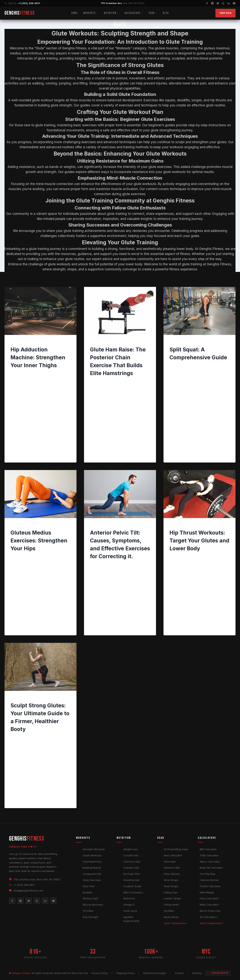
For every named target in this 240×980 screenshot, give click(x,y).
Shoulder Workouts (94, 849)
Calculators (134, 13)
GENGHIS (20, 13)
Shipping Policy (125, 973)
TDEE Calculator (209, 855)
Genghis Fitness (24, 374)
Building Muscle (92, 868)
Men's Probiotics (133, 892)
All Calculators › (209, 917)
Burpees (88, 892)
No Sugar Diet (131, 874)
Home (74, 13)
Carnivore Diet (132, 862)
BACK (93, 526)
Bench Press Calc (210, 911)
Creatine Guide (132, 886)
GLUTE (32, 343)
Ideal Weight (207, 892)
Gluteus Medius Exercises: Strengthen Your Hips (39, 541)
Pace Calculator (209, 898)
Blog (166, 13)
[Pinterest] (223, 3)
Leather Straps (172, 898)
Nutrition (111, 13)
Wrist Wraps (171, 880)
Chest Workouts (92, 855)
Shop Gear (225, 13)
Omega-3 (129, 905)
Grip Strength (90, 917)
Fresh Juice (130, 911)
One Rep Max (208, 874)
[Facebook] (207, 3)
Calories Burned (209, 880)
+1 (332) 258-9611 (29, 3)
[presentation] (40, 311)
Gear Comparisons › (176, 923)
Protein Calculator (210, 886)
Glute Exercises (92, 880)
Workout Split (90, 898)
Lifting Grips (171, 892)
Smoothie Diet (131, 880)
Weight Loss (130, 849)
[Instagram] (212, 3)
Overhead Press (92, 862)
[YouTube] (234, 3)
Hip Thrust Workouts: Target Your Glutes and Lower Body (199, 541)
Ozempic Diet (131, 868)
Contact (179, 973)
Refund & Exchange (155, 973)
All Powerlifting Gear (176, 849)
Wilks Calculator (209, 905)
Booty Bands (171, 917)
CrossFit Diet (131, 855)
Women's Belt (172, 868)
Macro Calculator (210, 862)
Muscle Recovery (93, 905)
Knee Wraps (171, 886)
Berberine (129, 898)
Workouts (91, 13)
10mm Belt (170, 862)
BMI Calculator (208, 849)
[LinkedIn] (229, 3)
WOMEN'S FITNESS (192, 526)
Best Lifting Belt (173, 855)
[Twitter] (218, 3)
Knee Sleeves (172, 874)
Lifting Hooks (171, 905)
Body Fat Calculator (211, 868)
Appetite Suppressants (131, 919)
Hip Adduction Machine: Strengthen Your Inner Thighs (38, 357)
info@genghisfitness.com (28, 890)
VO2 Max (88, 911)
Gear (153, 13)
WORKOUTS (18, 343)
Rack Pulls (89, 886)
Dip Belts (169, 911)
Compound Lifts (92, 874)
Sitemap (197, 973)
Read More (21, 410)
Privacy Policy (100, 973)
